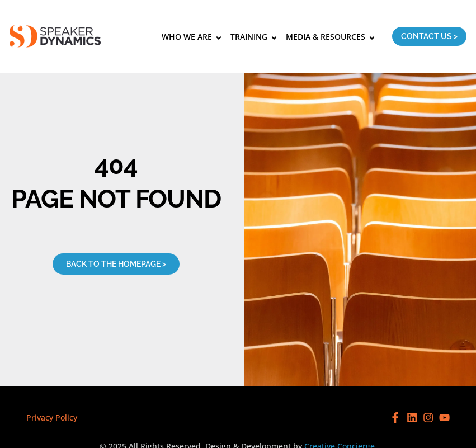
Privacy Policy (52, 418)
